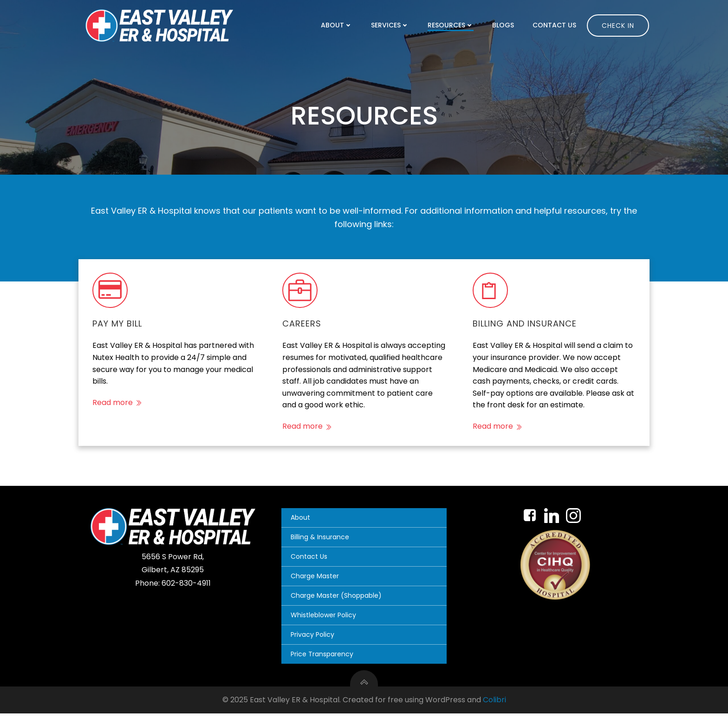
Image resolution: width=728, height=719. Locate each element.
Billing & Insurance (321, 543)
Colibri (494, 706)
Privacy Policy (314, 640)
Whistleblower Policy (325, 621)
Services (392, 25)
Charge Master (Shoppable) (338, 601)
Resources (453, 25)
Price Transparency (323, 660)
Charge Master (316, 582)
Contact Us (557, 25)
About (339, 25)
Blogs (505, 25)
